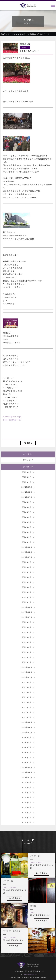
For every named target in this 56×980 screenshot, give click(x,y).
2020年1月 (28, 769)
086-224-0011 (37, 869)
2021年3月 (28, 714)
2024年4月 (28, 533)
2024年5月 (28, 528)
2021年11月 (28, 679)
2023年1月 (28, 608)
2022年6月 (28, 644)
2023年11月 (28, 558)
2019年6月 (28, 804)
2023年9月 (28, 568)
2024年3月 (28, 538)
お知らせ (28, 466)
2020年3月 (28, 758)
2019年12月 (28, 774)
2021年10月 (28, 683)
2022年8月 (28, 633)
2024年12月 (28, 493)
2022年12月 (28, 613)
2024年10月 (28, 503)
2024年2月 (28, 543)
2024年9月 (28, 508)
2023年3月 (28, 598)
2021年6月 (28, 698)
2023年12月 (28, 553)
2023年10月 (28, 563)
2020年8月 (28, 749)
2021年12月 (28, 673)
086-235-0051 (10, 894)
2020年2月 (28, 764)
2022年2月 (28, 663)
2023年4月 (28, 593)
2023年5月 (28, 588)
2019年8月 (28, 794)
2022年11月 (28, 618)
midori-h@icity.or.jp (12, 417)
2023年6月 (28, 583)
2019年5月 (28, 809)
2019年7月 (28, 799)
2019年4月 (28, 814)
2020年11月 (28, 733)
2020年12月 (28, 729)
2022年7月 (28, 638)
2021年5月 (28, 704)
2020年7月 (28, 754)
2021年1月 (28, 723)
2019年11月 (28, 779)
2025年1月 (28, 488)
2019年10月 (28, 784)
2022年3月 (28, 658)
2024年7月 (28, 518)
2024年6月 (28, 523)
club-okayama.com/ (12, 420)
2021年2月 (28, 719)
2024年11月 (28, 498)
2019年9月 (28, 789)
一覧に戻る (28, 443)
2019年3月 (28, 819)
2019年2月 (28, 824)
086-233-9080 (10, 944)
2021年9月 (28, 688)
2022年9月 (28, 628)
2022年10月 (28, 623)
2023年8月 (28, 573)
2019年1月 (28, 829)
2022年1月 (28, 669)
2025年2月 (28, 483)
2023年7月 (28, 578)
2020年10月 (28, 739)
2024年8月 (28, 513)
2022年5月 (28, 648)
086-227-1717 (37, 919)
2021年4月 (28, 708)
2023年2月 (28, 603)
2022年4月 (28, 653)
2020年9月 (28, 744)
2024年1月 (28, 548)
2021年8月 (28, 694)
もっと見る (41, 879)
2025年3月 (28, 478)
